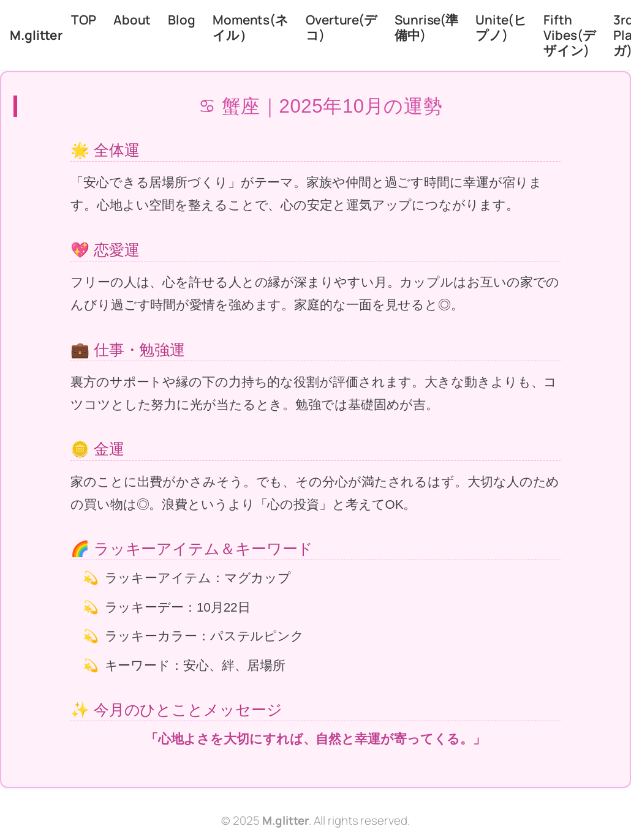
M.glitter (36, 35)
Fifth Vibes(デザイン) (569, 35)
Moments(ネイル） (251, 27)
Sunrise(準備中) (426, 27)
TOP (84, 20)
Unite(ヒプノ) (501, 27)
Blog (182, 20)
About (132, 20)
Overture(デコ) (342, 27)
